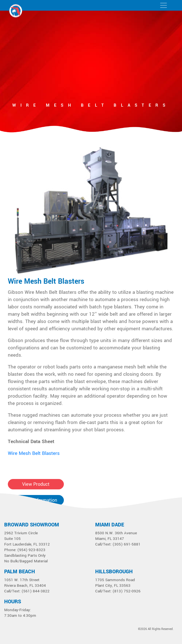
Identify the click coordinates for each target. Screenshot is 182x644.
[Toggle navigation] (164, 5)
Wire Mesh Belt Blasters (46, 281)
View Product (36, 484)
